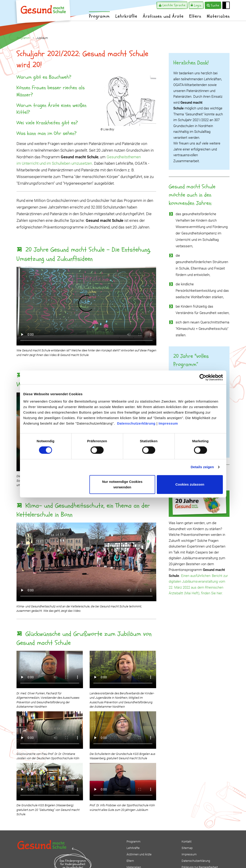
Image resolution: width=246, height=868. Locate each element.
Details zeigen (202, 467)
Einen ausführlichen (196, 576)
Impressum (168, 423)
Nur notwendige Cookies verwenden (122, 484)
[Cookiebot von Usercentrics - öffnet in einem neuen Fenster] (203, 377)
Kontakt (187, 842)
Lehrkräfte (126, 16)
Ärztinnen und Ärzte (163, 16)
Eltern (195, 16)
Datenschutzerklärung (136, 423)
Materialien (218, 16)
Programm (99, 16)
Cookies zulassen (190, 484)
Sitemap (187, 848)
